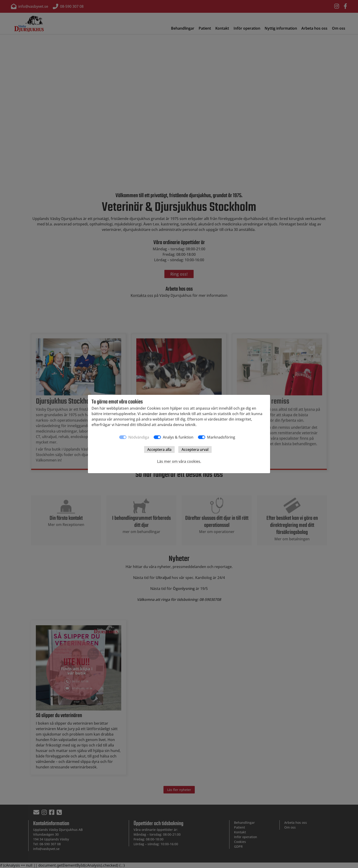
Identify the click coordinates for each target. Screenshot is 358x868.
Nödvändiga (139, 437)
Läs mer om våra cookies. (179, 461)
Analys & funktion (178, 437)
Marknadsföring (221, 437)
